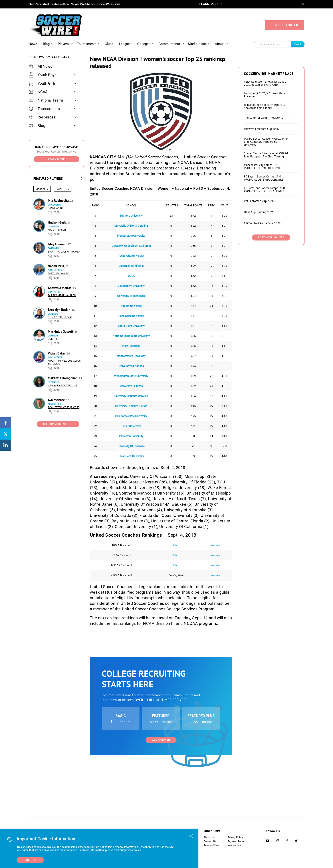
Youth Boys (43, 75)
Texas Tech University (131, 456)
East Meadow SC (58, 274)
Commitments (169, 44)
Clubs (109, 44)
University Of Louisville (131, 446)
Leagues (125, 44)
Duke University (131, 346)
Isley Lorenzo (58, 244)
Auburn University (131, 306)
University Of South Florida (131, 406)
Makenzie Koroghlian (63, 378)
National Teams (46, 100)
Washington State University (131, 376)
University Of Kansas (131, 366)
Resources (42, 117)
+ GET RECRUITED (285, 25)
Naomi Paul (56, 266)
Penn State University (131, 316)
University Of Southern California (131, 246)
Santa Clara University (131, 326)
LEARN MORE (209, 4)
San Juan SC (56, 208)
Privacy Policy (235, 837)
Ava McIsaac (57, 400)
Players (63, 44)
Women (215, 545)
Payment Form (236, 841)
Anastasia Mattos (60, 288)
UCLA (131, 276)
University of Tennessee (131, 296)
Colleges (144, 44)
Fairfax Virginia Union (62, 295)
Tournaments (87, 44)
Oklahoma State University (131, 416)
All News (40, 66)
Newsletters (234, 845)
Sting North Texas (60, 317)
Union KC (53, 339)
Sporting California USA (64, 252)
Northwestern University (131, 356)
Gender (40, 189)
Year (59, 189)
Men (176, 545)
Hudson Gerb (57, 222)
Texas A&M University (131, 256)
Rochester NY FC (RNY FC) (64, 407)
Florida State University (131, 236)
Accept (30, 860)
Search (298, 44)
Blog (46, 44)
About (219, 44)
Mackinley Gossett (61, 331)
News (33, 44)
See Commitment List (58, 424)
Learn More (56, 159)
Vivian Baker (57, 353)
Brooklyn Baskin (60, 310)
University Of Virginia (131, 266)
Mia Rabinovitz (59, 201)
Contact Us (210, 841)
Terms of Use (211, 845)
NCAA (38, 92)
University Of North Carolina (131, 226)
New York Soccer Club (62, 386)
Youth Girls (42, 83)
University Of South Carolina (131, 396)
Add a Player (161, 740)
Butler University (131, 426)
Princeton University (131, 436)
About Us (209, 837)
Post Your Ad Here (271, 237)
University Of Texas (131, 386)
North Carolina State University (131, 336)
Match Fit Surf (58, 230)
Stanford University (131, 216)
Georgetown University (131, 286)
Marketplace (197, 44)
